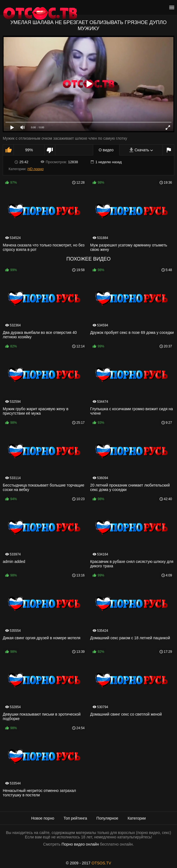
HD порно (35, 169)
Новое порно (43, 818)
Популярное (107, 818)
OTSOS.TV (101, 863)
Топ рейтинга (75, 818)
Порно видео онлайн (80, 844)
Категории (137, 818)
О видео (106, 150)
